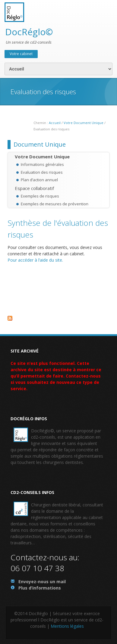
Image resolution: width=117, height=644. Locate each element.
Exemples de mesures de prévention (55, 204)
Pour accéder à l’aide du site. (35, 260)
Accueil (55, 123)
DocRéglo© (29, 32)
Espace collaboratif (34, 188)
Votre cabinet (21, 54)
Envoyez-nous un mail (42, 582)
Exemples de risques (40, 196)
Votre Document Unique (84, 123)
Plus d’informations (40, 588)
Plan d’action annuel (39, 180)
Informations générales (42, 164)
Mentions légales (67, 626)
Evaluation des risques (42, 172)
